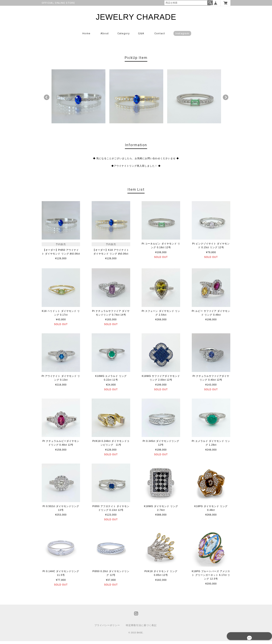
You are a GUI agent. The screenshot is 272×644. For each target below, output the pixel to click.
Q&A (141, 36)
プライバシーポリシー (107, 628)
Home (86, 36)
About (105, 36)
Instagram (182, 36)
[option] (78, 99)
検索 (210, 3)
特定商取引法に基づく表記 (141, 628)
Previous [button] (47, 100)
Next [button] (226, 100)
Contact (160, 36)
